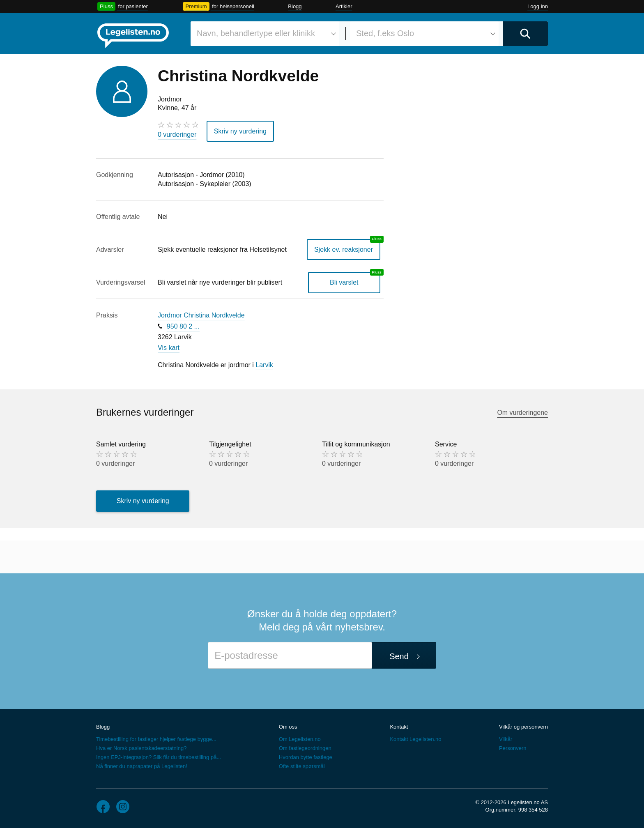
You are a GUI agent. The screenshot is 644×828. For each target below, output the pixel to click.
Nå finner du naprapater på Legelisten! (142, 766)
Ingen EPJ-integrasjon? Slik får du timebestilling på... (159, 757)
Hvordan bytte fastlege (306, 757)
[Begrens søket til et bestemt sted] (424, 34)
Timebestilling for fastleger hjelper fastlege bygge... (156, 739)
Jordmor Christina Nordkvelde (201, 315)
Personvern (513, 748)
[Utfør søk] (525, 34)
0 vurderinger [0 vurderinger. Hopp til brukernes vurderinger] (177, 135)
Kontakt (399, 727)
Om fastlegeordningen (305, 748)
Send (399, 656)
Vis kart (169, 348)
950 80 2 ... (183, 326)
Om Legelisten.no (300, 739)
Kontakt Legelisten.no (415, 739)
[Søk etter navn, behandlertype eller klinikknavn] (265, 34)
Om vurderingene (522, 413)
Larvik (264, 365)
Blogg (295, 6)
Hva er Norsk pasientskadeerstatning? (141, 748)
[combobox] (265, 34)
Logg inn (538, 6)
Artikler (344, 6)
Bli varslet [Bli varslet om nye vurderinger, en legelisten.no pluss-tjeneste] (344, 282)
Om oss (288, 727)
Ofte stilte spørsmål (302, 766)
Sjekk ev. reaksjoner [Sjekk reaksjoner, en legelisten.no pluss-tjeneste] (344, 250)
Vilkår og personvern (523, 727)
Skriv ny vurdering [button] (240, 131)
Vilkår (506, 739)
